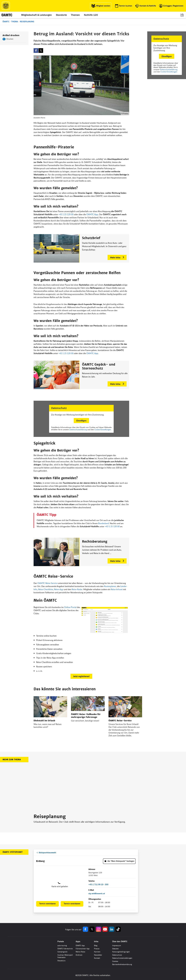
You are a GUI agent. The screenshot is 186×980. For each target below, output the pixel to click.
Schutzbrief (91, 238)
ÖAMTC (6, 22)
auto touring (62, 946)
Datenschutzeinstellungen (122, 958)
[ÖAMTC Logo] (6, 6)
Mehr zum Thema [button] (12, 760)
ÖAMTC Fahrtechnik (65, 949)
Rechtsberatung (95, 542)
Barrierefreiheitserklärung (122, 964)
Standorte (61, 15)
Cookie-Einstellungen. (169, 72)
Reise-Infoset (117, 589)
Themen (75, 15)
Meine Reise (80, 952)
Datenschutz (117, 955)
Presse (97, 949)
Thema (15, 22)
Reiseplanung (27, 22)
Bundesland (103, 523)
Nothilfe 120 (91, 15)
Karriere (97, 952)
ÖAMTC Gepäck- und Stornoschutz (99, 366)
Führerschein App (83, 949)
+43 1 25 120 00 (66, 214)
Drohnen (79, 955)
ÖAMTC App (92, 214)
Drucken (10, 39)
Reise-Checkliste (46, 589)
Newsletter (98, 955)
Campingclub (62, 952)
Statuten (115, 949)
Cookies (115, 961)
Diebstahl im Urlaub (44, 721)
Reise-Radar (77, 589)
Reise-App (59, 589)
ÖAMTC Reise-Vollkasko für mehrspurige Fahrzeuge (86, 716)
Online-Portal (70, 607)
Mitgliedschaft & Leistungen (36, 15)
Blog (96, 946)
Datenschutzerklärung (169, 69)
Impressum (117, 946)
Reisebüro (61, 961)
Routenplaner (110, 586)
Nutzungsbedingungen (121, 952)
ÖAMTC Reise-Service (47, 583)
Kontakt (97, 958)
